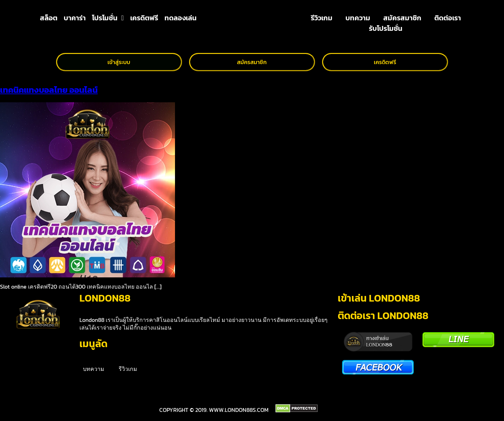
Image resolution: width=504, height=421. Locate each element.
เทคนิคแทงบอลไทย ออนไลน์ (49, 90)
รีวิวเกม (322, 18)
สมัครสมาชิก (402, 18)
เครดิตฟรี (144, 18)
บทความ (358, 18)
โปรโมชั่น (108, 18)
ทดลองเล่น (181, 18)
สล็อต (49, 18)
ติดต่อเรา (448, 18)
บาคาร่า (75, 18)
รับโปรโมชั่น (386, 28)
